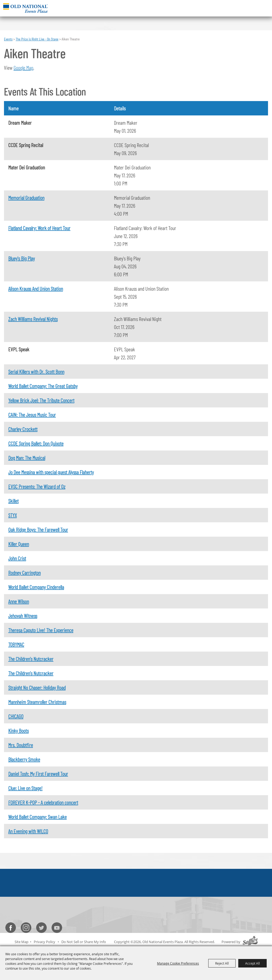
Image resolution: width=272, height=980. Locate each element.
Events (8, 39)
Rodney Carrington (24, 573)
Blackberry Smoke (24, 759)
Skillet (13, 501)
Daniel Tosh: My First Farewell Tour (38, 774)
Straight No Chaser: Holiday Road (37, 687)
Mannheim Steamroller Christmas (37, 702)
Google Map (23, 68)
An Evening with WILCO (28, 831)
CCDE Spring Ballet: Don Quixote (36, 443)
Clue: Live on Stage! (25, 788)
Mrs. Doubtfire (21, 745)
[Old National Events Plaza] (25, 8)
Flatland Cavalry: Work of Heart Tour (39, 228)
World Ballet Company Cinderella (36, 587)
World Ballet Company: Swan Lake (37, 817)
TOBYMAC (16, 644)
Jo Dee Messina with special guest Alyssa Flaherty (51, 472)
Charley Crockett (23, 429)
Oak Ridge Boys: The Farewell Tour (38, 529)
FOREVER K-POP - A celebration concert (43, 802)
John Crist (17, 558)
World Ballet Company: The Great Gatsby (43, 386)
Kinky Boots (18, 731)
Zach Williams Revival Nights (33, 319)
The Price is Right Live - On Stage (37, 39)
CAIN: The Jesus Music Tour (32, 415)
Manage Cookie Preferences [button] (178, 963)
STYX (12, 515)
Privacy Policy (44, 942)
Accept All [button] (252, 963)
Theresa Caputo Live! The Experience (41, 630)
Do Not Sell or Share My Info (84, 942)
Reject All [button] (222, 963)
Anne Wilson (19, 601)
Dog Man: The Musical (27, 458)
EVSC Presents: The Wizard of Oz (37, 486)
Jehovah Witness (23, 616)
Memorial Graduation (26, 198)
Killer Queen (19, 544)
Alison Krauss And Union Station (36, 289)
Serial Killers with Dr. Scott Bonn (36, 372)
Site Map (22, 942)
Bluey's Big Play (22, 258)
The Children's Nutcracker (31, 659)
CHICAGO (16, 716)
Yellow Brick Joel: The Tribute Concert (41, 400)
